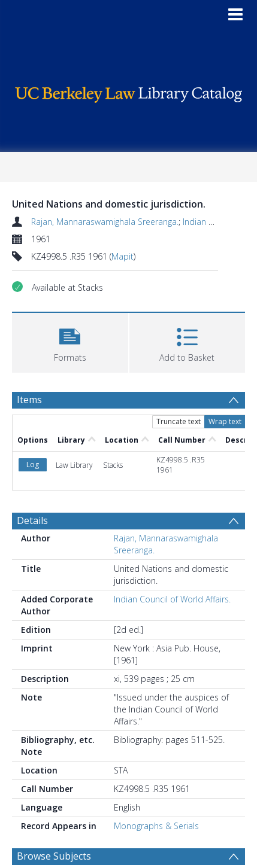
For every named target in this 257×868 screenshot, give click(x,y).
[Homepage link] (128, 92)
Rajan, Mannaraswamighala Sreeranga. (105, 222)
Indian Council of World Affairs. (172, 599)
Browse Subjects (54, 856)
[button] (70, 341)
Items (29, 400)
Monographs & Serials (156, 826)
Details (32, 520)
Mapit (123, 256)
